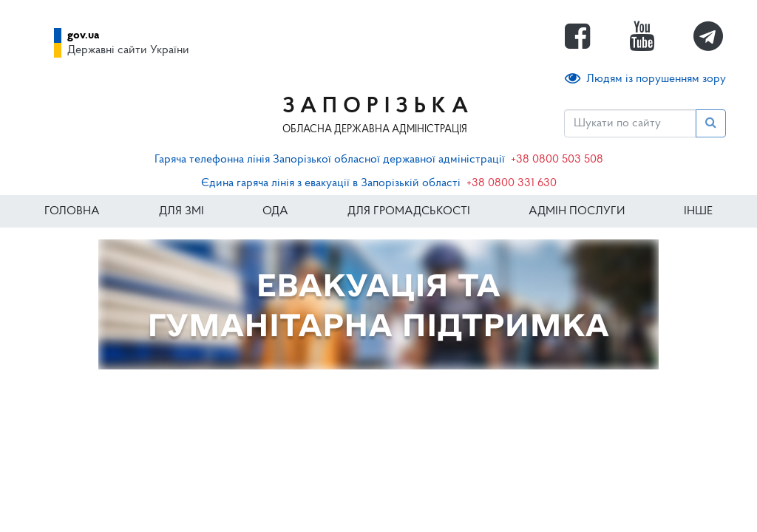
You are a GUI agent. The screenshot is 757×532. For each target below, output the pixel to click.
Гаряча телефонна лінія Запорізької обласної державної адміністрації (330, 160)
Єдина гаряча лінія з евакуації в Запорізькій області (331, 183)
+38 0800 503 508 (557, 160)
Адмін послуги (577, 211)
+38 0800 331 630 (512, 183)
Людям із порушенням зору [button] (645, 79)
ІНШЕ (698, 211)
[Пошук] (630, 123)
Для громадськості (409, 211)
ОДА (275, 211)
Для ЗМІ (181, 211)
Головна (72, 211)
